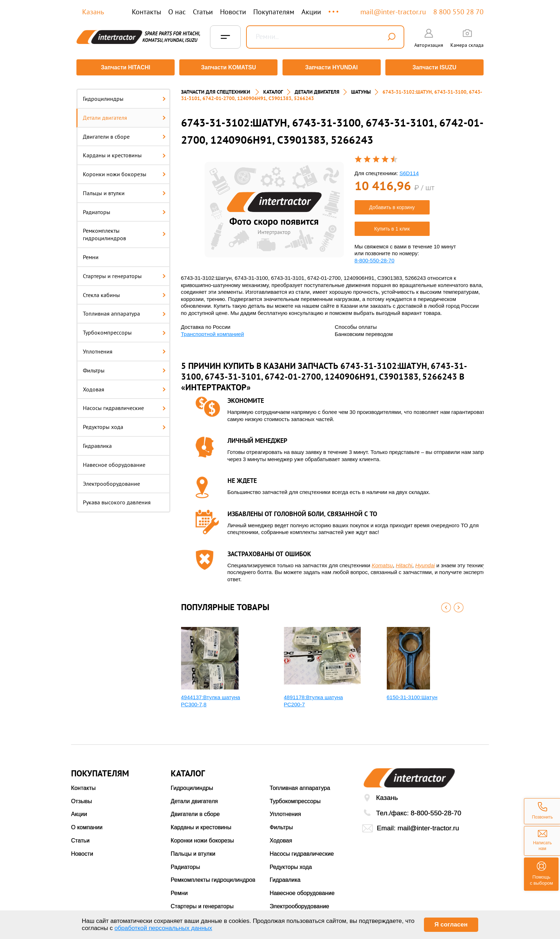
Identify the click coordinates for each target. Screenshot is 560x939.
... (334, 8)
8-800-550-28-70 (375, 258)
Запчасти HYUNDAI (332, 67)
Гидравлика (97, 443)
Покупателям (274, 12)
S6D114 (409, 171)
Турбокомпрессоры (124, 330)
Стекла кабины (124, 292)
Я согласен (451, 925)
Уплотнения (124, 349)
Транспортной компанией (213, 332)
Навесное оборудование (114, 462)
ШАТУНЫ (361, 89)
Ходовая (124, 387)
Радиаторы (124, 209)
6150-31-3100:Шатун (412, 695)
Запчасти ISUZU (435, 67)
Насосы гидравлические (124, 406)
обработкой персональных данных (163, 928)
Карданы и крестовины (124, 153)
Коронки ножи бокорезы (124, 172)
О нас (177, 12)
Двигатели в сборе (124, 134)
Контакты (146, 12)
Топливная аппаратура (124, 311)
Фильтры (124, 368)
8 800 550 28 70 (458, 12)
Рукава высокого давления (117, 500)
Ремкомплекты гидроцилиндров (124, 232)
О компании (87, 825)
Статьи (203, 12)
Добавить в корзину (392, 205)
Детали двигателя (124, 115)
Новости (233, 12)
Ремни (91, 254)
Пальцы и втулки (124, 191)
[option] (274, 207)
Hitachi (404, 563)
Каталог (273, 89)
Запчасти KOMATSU (228, 67)
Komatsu (382, 563)
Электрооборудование (111, 481)
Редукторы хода (124, 424)
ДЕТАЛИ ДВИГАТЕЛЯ (317, 89)
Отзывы (82, 799)
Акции (311, 12)
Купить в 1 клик (392, 226)
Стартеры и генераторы (124, 273)
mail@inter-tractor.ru (393, 12)
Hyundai (425, 563)
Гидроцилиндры (124, 96)
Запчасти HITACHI (125, 67)
